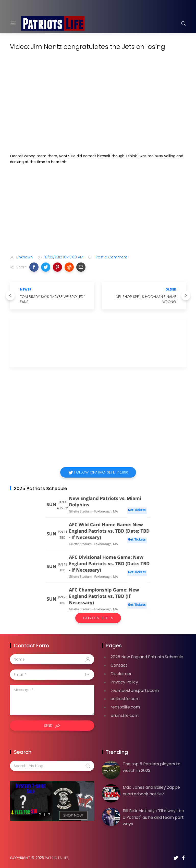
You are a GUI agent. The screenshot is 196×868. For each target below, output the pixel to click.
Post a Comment (111, 257)
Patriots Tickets (98, 618)
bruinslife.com (125, 715)
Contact (119, 665)
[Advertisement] (98, 211)
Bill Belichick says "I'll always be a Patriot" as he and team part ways (153, 817)
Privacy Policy (124, 682)
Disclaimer (121, 674)
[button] (34, 267)
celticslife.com (125, 699)
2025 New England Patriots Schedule (147, 657)
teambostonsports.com (135, 691)
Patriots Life (57, 858)
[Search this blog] (52, 766)
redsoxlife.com (125, 707)
